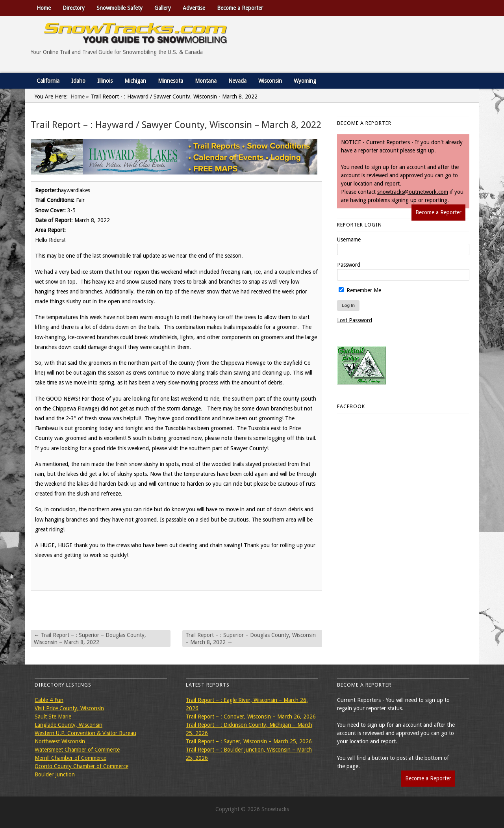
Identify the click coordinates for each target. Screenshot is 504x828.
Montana (206, 81)
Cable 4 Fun (49, 700)
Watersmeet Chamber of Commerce (77, 750)
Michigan (135, 81)
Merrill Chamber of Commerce (70, 758)
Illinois (105, 81)
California (48, 81)
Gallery (163, 8)
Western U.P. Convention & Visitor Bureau (85, 733)
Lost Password (355, 320)
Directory (74, 8)
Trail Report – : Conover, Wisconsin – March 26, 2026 (251, 717)
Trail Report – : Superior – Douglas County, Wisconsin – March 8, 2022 (90, 639)
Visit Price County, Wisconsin (69, 708)
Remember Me (360, 290)
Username (349, 239)
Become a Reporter (240, 8)
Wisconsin (270, 81)
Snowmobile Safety (120, 8)
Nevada (237, 81)
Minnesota (170, 81)
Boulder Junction (55, 774)
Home (44, 8)
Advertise (194, 8)
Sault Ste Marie (53, 717)
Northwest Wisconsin (60, 741)
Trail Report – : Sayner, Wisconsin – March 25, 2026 (249, 741)
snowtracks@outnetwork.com (413, 192)
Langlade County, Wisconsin (69, 725)
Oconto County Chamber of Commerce (82, 766)
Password (349, 265)
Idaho (78, 81)
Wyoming (305, 81)
